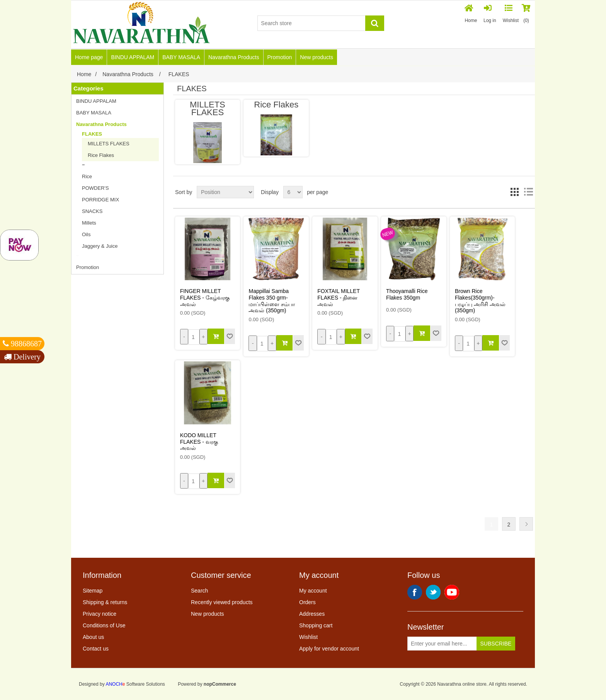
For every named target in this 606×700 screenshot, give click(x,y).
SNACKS (92, 211)
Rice (87, 176)
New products (317, 57)
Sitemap (93, 591)
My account (313, 591)
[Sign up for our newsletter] (442, 644)
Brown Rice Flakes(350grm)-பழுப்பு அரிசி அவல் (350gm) (480, 301)
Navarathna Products (234, 57)
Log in (490, 14)
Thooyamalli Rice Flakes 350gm (407, 294)
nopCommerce (220, 684)
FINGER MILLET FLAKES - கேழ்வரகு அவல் (205, 298)
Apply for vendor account (329, 649)
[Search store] (312, 23)
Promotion (280, 57)
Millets (89, 223)
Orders (307, 602)
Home (471, 14)
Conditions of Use (104, 625)
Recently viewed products (222, 602)
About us (93, 637)
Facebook (415, 592)
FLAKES (92, 134)
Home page (89, 57)
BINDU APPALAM (133, 57)
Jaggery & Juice (100, 246)
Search (199, 591)
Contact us (96, 649)
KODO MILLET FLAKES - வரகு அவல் (199, 442)
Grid (514, 192)
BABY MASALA (181, 57)
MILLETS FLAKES (109, 144)
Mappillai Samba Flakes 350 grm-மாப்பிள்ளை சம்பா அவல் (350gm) (272, 301)
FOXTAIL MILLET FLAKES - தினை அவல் (338, 298)
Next (526, 524)
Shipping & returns (105, 602)
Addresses (312, 614)
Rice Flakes (101, 155)
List (528, 192)
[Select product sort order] (225, 192)
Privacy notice (100, 614)
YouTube (452, 592)
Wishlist (308, 637)
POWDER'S (95, 188)
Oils (86, 234)
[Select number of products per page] (293, 192)
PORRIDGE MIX (100, 200)
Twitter (433, 592)
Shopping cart (316, 625)
